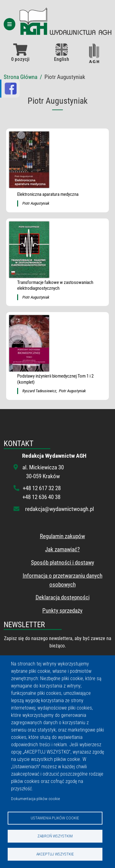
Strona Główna (21, 77)
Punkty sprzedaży (62, 611)
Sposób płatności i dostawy (63, 563)
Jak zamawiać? (62, 549)
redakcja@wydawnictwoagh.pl (59, 509)
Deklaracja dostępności (63, 597)
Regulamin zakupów (62, 536)
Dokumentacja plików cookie (35, 799)
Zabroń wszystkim (55, 836)
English (61, 53)
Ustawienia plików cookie (55, 818)
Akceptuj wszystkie (55, 854)
